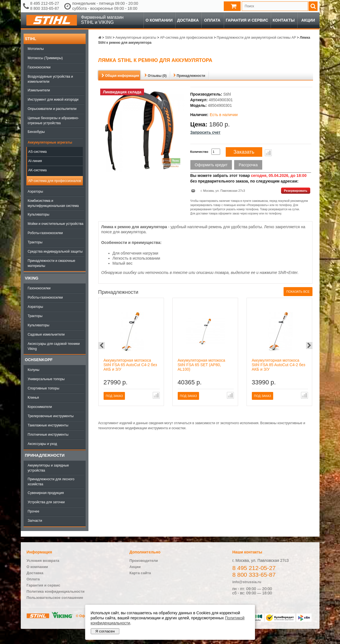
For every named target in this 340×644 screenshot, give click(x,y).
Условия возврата (43, 561)
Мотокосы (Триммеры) (45, 58)
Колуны (34, 370)
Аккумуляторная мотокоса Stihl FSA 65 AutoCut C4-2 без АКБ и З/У (130, 365)
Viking (32, 278)
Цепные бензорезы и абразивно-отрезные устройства (53, 121)
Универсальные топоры (46, 379)
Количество (199, 152)
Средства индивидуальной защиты (55, 251)
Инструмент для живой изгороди (53, 100)
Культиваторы (39, 214)
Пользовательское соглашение (55, 598)
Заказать (244, 152)
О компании (159, 20)
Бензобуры (36, 132)
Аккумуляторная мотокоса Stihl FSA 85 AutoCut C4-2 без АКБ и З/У (279, 365)
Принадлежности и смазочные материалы (52, 263)
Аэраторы (36, 191)
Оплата (212, 20)
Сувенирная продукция (46, 493)
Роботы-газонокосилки (45, 233)
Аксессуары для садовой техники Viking (54, 346)
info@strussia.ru (247, 582)
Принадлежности (45, 455)
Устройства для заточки (46, 502)
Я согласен (105, 631)
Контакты (284, 20)
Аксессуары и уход (43, 444)
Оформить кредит (211, 165)
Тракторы (35, 242)
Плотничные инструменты (48, 435)
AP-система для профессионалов (55, 181)
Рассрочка (248, 165)
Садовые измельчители (46, 334)
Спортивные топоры (44, 388)
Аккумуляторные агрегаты (50, 142)
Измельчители (39, 90)
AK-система (38, 170)
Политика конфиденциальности (56, 591)
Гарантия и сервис (247, 20)
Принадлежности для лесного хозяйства (51, 482)
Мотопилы (36, 49)
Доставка (188, 20)
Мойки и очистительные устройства (56, 224)
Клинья (33, 398)
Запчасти (35, 521)
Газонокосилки (39, 67)
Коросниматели (40, 407)
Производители (144, 561)
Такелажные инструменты (48, 425)
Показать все (298, 292)
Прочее (34, 511)
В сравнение (268, 153)
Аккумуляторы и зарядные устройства (48, 468)
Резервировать (295, 191)
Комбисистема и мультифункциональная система (53, 203)
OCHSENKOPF (39, 360)
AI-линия (35, 161)
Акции (308, 20)
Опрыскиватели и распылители (52, 109)
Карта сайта (140, 573)
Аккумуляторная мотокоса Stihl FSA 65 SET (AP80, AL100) (202, 365)
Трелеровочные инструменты (51, 416)
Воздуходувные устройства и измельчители (51, 79)
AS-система (38, 152)
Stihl (31, 39)
